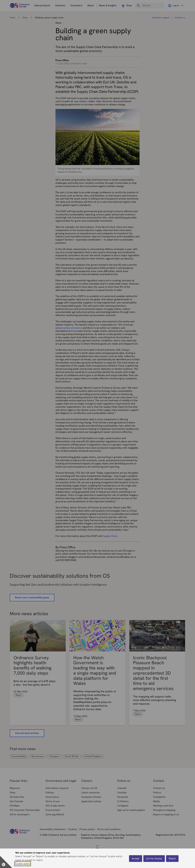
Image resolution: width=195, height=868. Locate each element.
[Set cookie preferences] (6, 862)
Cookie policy (23, 864)
